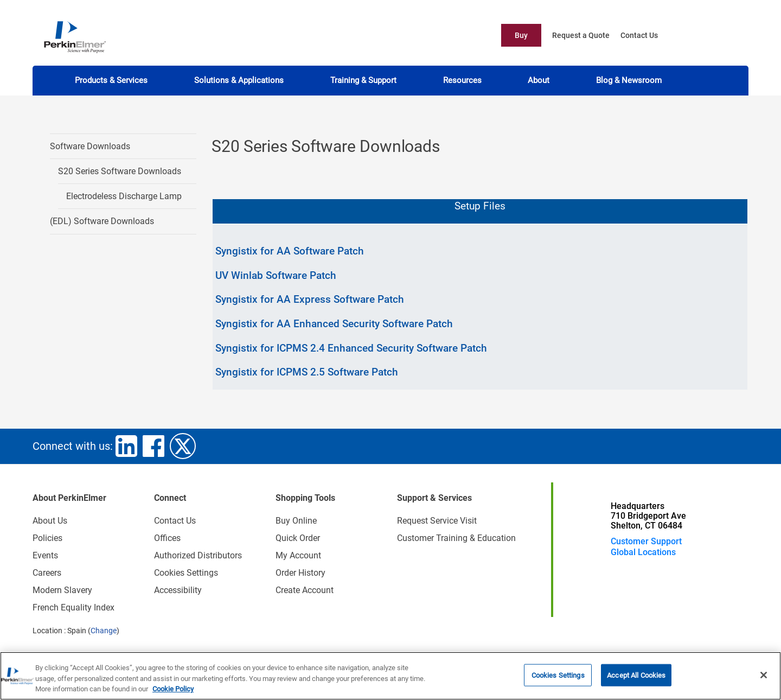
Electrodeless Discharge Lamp (124, 196)
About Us (50, 521)
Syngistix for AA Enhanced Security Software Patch (334, 324)
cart (700, 35)
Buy (521, 35)
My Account (298, 555)
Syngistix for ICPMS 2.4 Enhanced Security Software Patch (351, 348)
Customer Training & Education (456, 538)
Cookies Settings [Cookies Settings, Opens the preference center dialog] (558, 675)
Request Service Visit (437, 521)
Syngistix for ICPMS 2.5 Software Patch (307, 372)
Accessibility (178, 590)
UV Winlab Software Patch (276, 275)
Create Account (305, 590)
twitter (183, 446)
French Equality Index (73, 607)
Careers (47, 573)
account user (724, 35)
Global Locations (643, 552)
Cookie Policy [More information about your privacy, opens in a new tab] (173, 689)
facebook (153, 446)
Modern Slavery (62, 590)
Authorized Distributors (198, 555)
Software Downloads (90, 146)
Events (45, 555)
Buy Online (296, 521)
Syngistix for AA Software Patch (290, 251)
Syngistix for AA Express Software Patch (310, 299)
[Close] (764, 675)
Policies (47, 538)
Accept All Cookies (636, 675)
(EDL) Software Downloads (102, 221)
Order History (300, 573)
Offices (167, 538)
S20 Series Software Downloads (120, 171)
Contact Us (639, 35)
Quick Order (298, 538)
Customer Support (646, 541)
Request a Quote (581, 35)
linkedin (126, 446)
